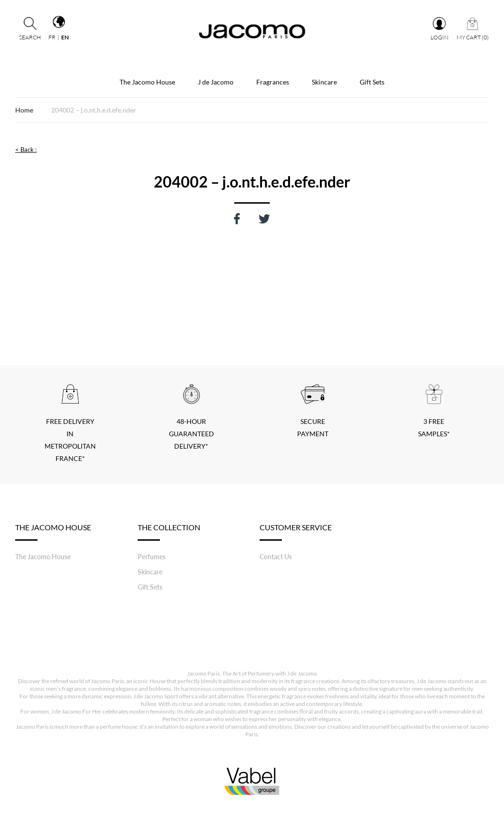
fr (52, 37)
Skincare (324, 82)
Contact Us (276, 557)
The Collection (169, 532)
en (65, 37)
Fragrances (273, 82)
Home (24, 110)
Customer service (296, 532)
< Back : (26, 150)
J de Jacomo (216, 82)
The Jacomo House (147, 82)
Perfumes (152, 557)
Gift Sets (372, 82)
